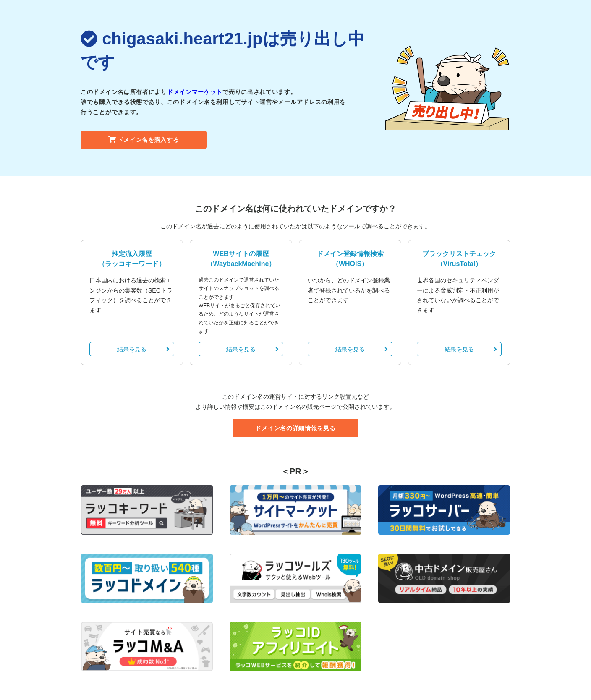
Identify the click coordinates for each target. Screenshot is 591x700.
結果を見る (143, 349)
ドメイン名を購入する (144, 140)
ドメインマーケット (195, 92)
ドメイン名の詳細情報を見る (295, 428)
